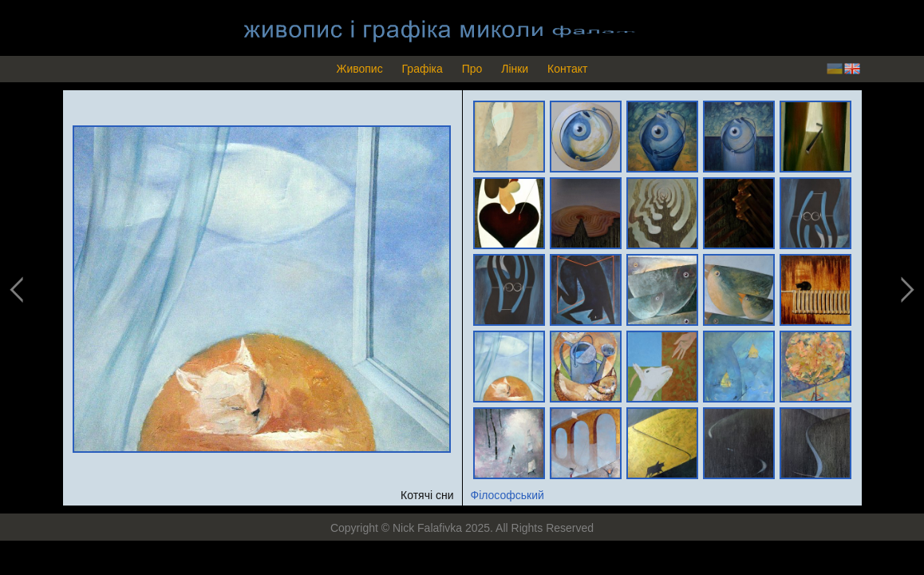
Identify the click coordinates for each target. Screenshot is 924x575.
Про (472, 69)
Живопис (359, 69)
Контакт (567, 69)
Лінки (515, 69)
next (906, 290)
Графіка (423, 69)
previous (18, 290)
